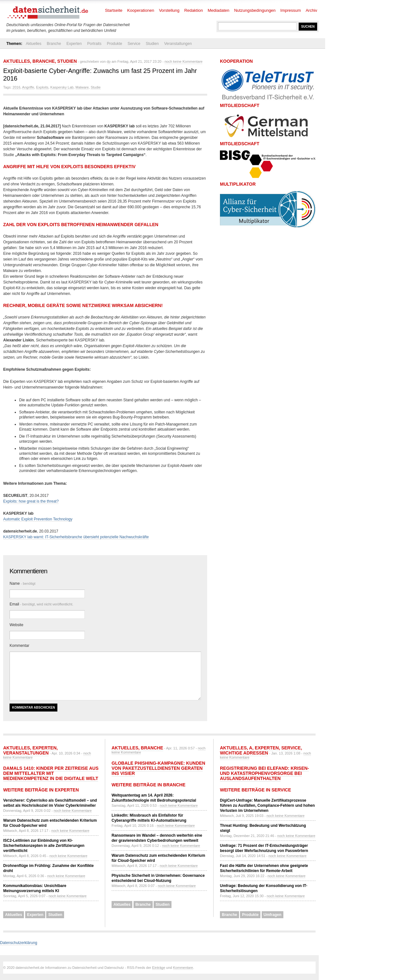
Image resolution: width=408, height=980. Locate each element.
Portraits (94, 44)
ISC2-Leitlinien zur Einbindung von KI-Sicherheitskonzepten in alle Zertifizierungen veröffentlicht (44, 846)
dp (109, 61)
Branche (54, 44)
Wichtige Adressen (244, 753)
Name (22, 583)
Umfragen (273, 915)
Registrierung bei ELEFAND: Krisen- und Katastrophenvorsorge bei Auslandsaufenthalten (264, 773)
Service (134, 44)
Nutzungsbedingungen (255, 10)
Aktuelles (34, 44)
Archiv (311, 10)
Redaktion (194, 10)
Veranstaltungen (178, 44)
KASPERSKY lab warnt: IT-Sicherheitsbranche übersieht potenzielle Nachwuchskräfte (76, 537)
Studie (95, 87)
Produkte (114, 44)
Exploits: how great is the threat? (31, 501)
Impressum (291, 10)
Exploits (42, 87)
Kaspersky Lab (62, 87)
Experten (74, 44)
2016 (16, 87)
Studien (152, 44)
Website (16, 625)
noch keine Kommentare (183, 61)
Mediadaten (219, 10)
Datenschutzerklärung (19, 943)
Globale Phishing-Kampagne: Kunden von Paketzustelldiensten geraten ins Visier (158, 768)
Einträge (159, 968)
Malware (82, 87)
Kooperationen (141, 10)
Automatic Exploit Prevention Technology (38, 519)
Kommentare (183, 968)
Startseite (114, 10)
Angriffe (28, 87)
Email (41, 604)
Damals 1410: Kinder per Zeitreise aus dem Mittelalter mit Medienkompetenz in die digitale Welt (51, 773)
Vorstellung (169, 10)
